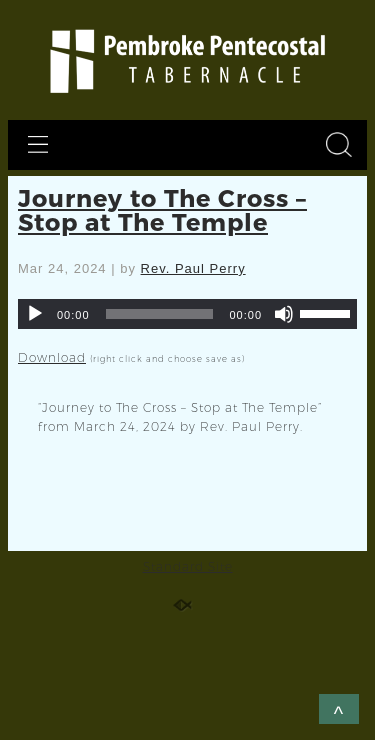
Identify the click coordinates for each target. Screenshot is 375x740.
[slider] (160, 314)
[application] (187, 314)
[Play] (35, 314)
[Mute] (284, 314)
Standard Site (188, 566)
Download (52, 357)
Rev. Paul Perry (193, 268)
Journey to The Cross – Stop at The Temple (162, 209)
